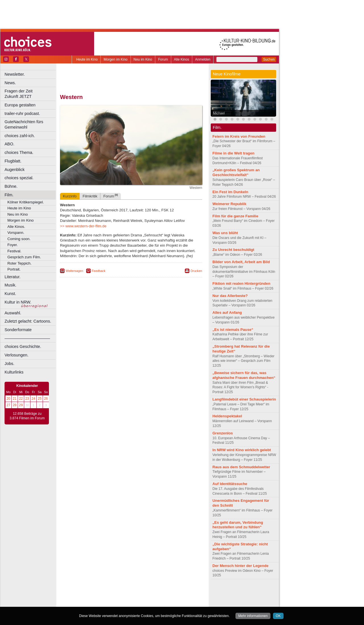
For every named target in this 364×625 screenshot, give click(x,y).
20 (8, 399)
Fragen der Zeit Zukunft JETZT (31, 94)
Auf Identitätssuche (230, 484)
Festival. (14, 251)
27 (8, 405)
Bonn (100, 603)
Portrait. (14, 269)
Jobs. (9, 364)
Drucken (196, 271)
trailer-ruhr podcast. (22, 114)
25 (40, 399)
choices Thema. (19, 152)
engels (114, 598)
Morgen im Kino (115, 59)
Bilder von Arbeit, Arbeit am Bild (241, 262)
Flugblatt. (13, 161)
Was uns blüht (225, 233)
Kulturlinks (14, 372)
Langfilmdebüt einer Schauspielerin (244, 399)
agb (163, 593)
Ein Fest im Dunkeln (230, 192)
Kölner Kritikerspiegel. (26, 202)
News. (10, 83)
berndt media (107, 593)
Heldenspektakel (227, 416)
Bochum (88, 603)
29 (21, 405)
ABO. (9, 144)
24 (33, 399)
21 (15, 399)
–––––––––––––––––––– (27, 338)
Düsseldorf (156, 603)
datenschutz (148, 593)
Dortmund (139, 603)
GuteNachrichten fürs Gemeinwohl (24, 124)
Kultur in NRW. (18, 302)
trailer (131, 598)
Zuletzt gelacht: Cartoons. (28, 321)
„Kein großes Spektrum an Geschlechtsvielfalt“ (236, 172)
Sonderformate (18, 330)
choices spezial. (19, 178)
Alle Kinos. (16, 227)
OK (278, 616)
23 (27, 399)
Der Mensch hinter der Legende (240, 566)
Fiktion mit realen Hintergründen (241, 283)
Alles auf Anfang (227, 312)
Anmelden (203, 59)
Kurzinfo (70, 196)
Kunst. (10, 294)
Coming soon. (19, 239)
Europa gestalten (20, 105)
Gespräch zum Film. (24, 257)
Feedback (99, 271)
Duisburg (173, 603)
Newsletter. (15, 74)
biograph (85, 598)
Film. (9, 195)
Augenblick (15, 170)
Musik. (11, 285)
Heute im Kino (87, 59)
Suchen (269, 59)
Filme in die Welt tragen (233, 153)
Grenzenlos (223, 433)
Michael (219, 113)
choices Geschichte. (23, 346)
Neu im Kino (143, 59)
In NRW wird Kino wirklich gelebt (242, 450)
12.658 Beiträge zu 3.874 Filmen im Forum (27, 416)
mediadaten (177, 593)
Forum (163, 59)
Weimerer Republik (229, 204)
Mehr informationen (253, 616)
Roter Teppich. (19, 263)
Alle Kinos (182, 59)
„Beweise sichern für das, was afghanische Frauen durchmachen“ (244, 375)
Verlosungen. (16, 355)
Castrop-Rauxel (117, 603)
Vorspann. (16, 233)
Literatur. (13, 277)
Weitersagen (75, 271)
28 (15, 405)
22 (21, 399)
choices (101, 598)
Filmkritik (90, 196)
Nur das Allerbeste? (230, 296)
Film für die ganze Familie (235, 216)
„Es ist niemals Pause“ (233, 330)
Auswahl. (13, 313)
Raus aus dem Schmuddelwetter (241, 467)
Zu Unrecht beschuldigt (233, 250)
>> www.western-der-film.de (83, 226)
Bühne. (11, 186)
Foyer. (13, 245)
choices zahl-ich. (20, 136)
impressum (128, 593)
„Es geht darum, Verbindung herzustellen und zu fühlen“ (238, 525)
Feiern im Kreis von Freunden (239, 136)
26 (46, 399)
